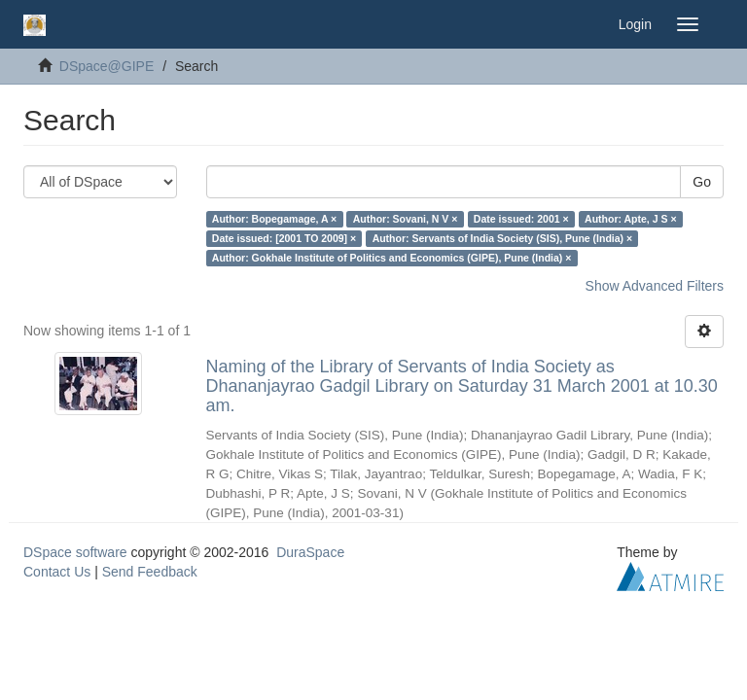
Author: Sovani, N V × (406, 219)
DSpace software (75, 552)
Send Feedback (150, 572)
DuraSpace (310, 552)
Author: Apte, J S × (630, 219)
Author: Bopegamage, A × (274, 219)
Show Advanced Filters (655, 286)
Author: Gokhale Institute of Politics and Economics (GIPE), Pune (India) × (392, 258)
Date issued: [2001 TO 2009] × (284, 238)
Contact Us (57, 572)
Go (702, 182)
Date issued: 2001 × (521, 219)
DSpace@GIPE (107, 66)
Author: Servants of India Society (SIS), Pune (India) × (503, 238)
